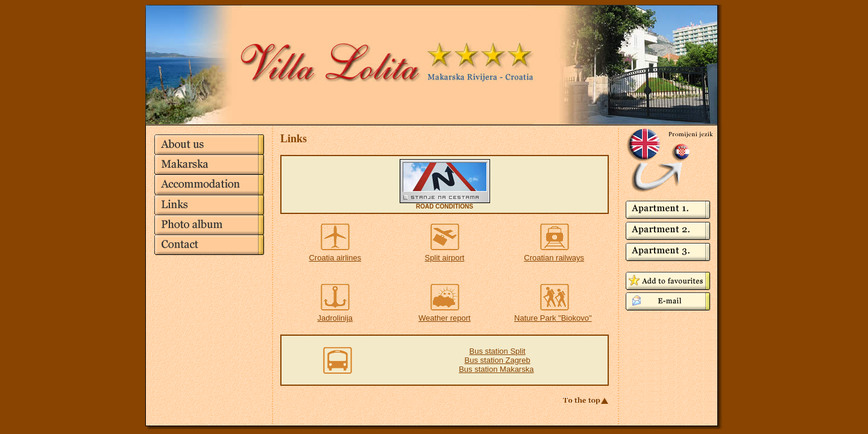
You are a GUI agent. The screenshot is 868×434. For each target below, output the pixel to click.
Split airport (445, 258)
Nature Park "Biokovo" (553, 318)
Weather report (444, 318)
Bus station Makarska (496, 369)
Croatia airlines (335, 258)
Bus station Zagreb (498, 360)
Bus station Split (498, 351)
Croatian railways (554, 258)
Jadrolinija (335, 318)
